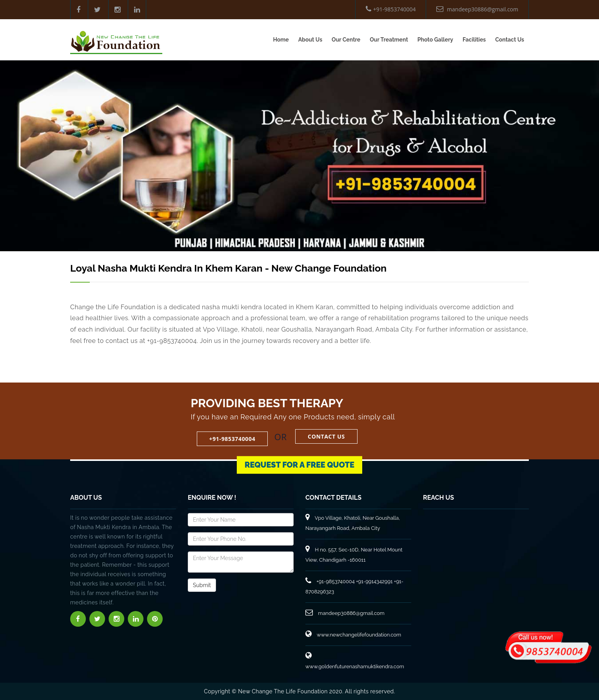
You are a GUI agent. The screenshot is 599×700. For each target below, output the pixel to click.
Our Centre (346, 40)
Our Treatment (389, 40)
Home (281, 40)
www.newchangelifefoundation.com (353, 635)
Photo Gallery (435, 40)
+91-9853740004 (391, 9)
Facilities (474, 40)
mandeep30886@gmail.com (477, 9)
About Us (310, 40)
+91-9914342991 (374, 581)
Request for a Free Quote (299, 456)
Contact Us (510, 40)
